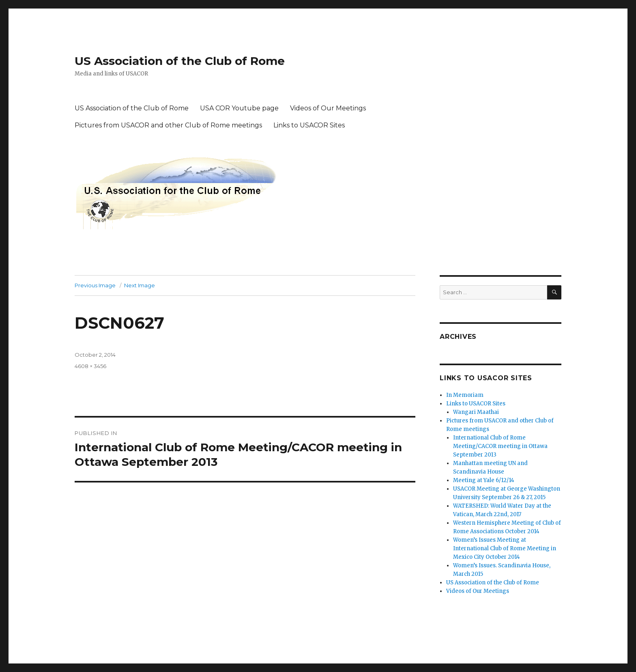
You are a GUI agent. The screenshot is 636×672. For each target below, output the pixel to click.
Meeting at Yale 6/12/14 (484, 480)
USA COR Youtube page (239, 108)
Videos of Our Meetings (328, 108)
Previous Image (95, 285)
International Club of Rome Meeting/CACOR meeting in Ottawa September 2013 (500, 446)
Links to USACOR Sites (309, 125)
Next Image (140, 285)
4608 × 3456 (90, 366)
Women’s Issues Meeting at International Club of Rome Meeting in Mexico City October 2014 (505, 548)
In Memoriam (465, 395)
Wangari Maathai (476, 412)
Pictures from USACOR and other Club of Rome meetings (168, 125)
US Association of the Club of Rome (180, 61)
